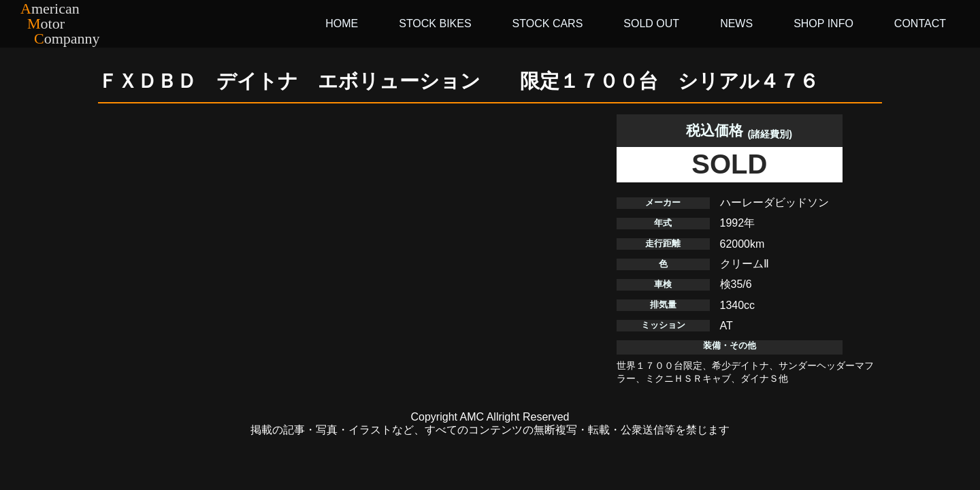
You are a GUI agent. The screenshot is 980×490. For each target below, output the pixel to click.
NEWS (736, 23)
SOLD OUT (651, 23)
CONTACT (920, 23)
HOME (342, 23)
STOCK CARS (548, 23)
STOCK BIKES (435, 23)
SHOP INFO (823, 23)
